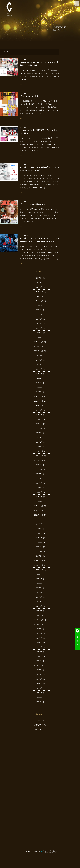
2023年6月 (39, 424)
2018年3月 (39, 693)
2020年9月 (39, 574)
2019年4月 (39, 652)
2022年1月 (39, 501)
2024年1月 (39, 392)
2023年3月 (39, 438)
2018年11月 (39, 665)
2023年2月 (39, 442)
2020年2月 (39, 606)
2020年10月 (39, 570)
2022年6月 (39, 479)
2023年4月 (39, 433)
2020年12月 (39, 561)
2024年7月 (39, 365)
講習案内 (38, 730)
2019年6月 (39, 643)
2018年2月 (39, 697)
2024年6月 (39, 369)
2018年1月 (39, 702)
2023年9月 (39, 410)
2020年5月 (39, 592)
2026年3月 (39, 283)
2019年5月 (39, 647)
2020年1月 (39, 611)
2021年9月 (39, 520)
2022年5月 (39, 483)
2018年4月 (39, 688)
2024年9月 (39, 355)
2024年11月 (39, 346)
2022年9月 (39, 465)
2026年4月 (39, 278)
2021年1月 (39, 556)
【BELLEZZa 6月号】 (30, 96)
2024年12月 (39, 342)
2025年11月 (39, 296)
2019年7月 (39, 638)
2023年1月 (39, 447)
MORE (22, 85)
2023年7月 (39, 419)
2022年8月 (39, 469)
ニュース (38, 720)
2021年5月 (39, 538)
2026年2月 (39, 287)
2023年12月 (39, 397)
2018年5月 (39, 684)
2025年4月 (39, 324)
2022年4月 (39, 488)
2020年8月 (39, 579)
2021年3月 (39, 547)
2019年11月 (39, 620)
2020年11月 (39, 565)
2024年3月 (39, 383)
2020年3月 (39, 602)
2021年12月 (39, 506)
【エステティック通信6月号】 (34, 204)
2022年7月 (39, 474)
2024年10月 (39, 351)
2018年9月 (39, 670)
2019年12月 (39, 615)
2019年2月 (39, 661)
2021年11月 (39, 510)
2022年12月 (39, 451)
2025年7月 (39, 310)
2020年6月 (39, 588)
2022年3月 (39, 492)
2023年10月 (39, 406)
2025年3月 (39, 328)
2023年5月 (39, 428)
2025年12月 (39, 292)
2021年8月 (39, 524)
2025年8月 (39, 305)
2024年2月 (39, 387)
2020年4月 (39, 597)
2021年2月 (39, 551)
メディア (38, 725)
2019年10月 (39, 624)
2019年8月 (39, 633)
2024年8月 (39, 360)
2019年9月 (39, 629)
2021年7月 (39, 529)
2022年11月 (39, 456)
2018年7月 (39, 675)
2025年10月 (39, 301)
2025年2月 (39, 333)
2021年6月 (39, 533)
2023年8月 (39, 415)
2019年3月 (39, 656)
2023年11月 (39, 401)
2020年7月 (39, 583)
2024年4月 (39, 378)
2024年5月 (39, 374)
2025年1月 (39, 337)
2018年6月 (39, 679)
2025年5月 (39, 319)
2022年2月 (39, 497)
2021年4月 (39, 542)
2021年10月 (39, 515)
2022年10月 (39, 460)
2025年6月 (39, 314)
